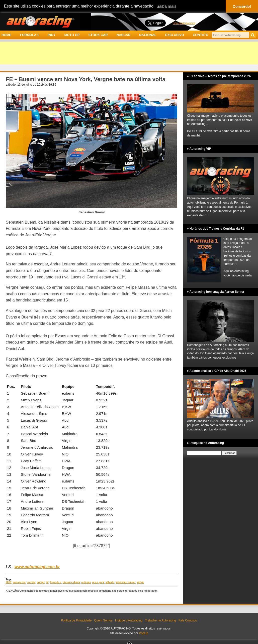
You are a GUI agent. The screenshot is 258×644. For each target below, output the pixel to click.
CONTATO (201, 35)
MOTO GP (72, 35)
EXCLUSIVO (175, 35)
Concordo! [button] (242, 7)
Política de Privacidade (76, 620)
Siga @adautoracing (184, 23)
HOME (6, 35)
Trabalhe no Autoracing (160, 620)
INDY (52, 35)
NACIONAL (148, 35)
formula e (56, 582)
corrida (31, 582)
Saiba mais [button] (166, 6)
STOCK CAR (98, 35)
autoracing (19, 582)
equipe (41, 582)
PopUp (144, 633)
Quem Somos (103, 620)
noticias (86, 582)
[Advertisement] (129, 53)
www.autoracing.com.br (37, 567)
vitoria (140, 582)
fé (48, 582)
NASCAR (124, 35)
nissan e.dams (71, 582)
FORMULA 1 (29, 35)
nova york (98, 582)
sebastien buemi (125, 582)
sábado (110, 582)
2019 (9, 582)
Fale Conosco (188, 620)
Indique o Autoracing (129, 620)
